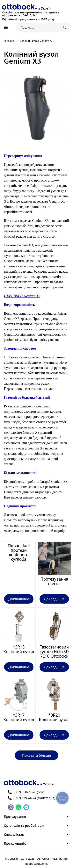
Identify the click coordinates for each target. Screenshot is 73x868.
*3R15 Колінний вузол (19, 649)
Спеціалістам (14, 835)
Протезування (15, 817)
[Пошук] (65, 27)
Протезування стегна (54, 581)
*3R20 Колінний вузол (54, 717)
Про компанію (15, 843)
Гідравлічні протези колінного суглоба (19, 552)
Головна (9, 41)
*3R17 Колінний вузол (19, 717)
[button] (37, 755)
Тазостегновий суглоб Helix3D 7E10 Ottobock (54, 651)
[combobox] (37, 27)
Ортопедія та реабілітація (24, 826)
